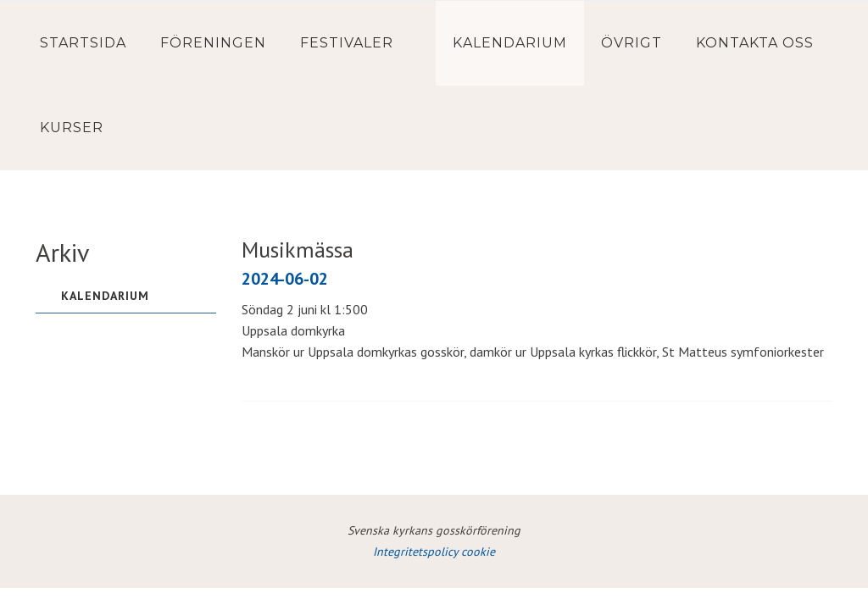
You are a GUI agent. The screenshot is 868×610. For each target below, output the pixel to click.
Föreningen (213, 43)
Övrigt (632, 43)
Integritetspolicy (417, 552)
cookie (478, 552)
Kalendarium (510, 43)
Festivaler (347, 43)
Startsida (83, 43)
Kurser (72, 128)
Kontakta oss (755, 43)
